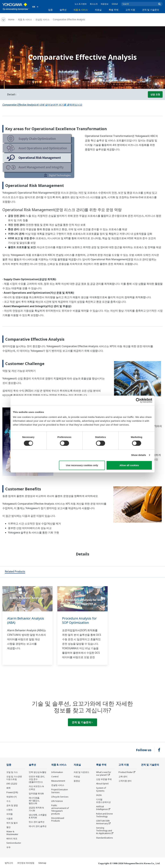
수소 (8, 801)
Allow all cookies (129, 465)
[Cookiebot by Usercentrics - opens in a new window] (138, 400)
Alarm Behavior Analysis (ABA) (26, 621)
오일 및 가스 (12, 772)
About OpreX (102, 784)
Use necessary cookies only (82, 465)
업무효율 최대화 (36, 793)
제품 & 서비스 (81, 10)
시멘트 (10, 810)
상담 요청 (155, 94)
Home (11, 19)
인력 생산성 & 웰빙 (38, 772)
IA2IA (99, 795)
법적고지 (9, 863)
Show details (139, 455)
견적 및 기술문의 (151, 10)
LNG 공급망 (12, 784)
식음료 (10, 818)
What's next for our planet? (104, 774)
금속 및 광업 (12, 805)
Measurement (58, 781)
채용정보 (105, 4)
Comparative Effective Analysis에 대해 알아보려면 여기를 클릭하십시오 (42, 105)
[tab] (15, 572)
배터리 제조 (12, 839)
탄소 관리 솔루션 (37, 822)
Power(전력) (12, 792)
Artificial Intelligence (102, 808)
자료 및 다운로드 (81, 772)
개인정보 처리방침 (26, 863)
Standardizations (105, 838)
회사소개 (94, 4)
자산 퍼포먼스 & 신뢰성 (36, 788)
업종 (50, 10)
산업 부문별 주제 (104, 779)
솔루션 (63, 10)
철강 (8, 827)
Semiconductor (14, 843)
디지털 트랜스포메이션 (103, 801)
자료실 (98, 10)
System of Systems (101, 789)
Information (57, 772)
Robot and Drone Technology (104, 815)
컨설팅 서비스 (42, 19)
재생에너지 (12, 797)
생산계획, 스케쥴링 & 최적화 (38, 816)
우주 (8, 847)
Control (55, 776)
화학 (8, 788)
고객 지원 (130, 10)
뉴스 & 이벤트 (81, 4)
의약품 (10, 814)
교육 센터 (123, 776)
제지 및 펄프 (12, 823)
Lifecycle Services (60, 797)
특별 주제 (114, 10)
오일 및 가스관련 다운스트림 (14, 778)
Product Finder (126, 772)
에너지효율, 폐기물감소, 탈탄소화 (34, 801)
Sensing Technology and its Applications (104, 830)
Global (115, 4)
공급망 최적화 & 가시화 (36, 809)
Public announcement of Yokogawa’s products (60, 809)
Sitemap (42, 863)
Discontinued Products (58, 819)
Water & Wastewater (12, 833)
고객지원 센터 (125, 781)
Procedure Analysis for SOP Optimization (79, 621)
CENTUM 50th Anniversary (103, 822)
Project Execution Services (60, 791)
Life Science (57, 801)
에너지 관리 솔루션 (38, 826)
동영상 (77, 781)
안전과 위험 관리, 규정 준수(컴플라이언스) (37, 779)
